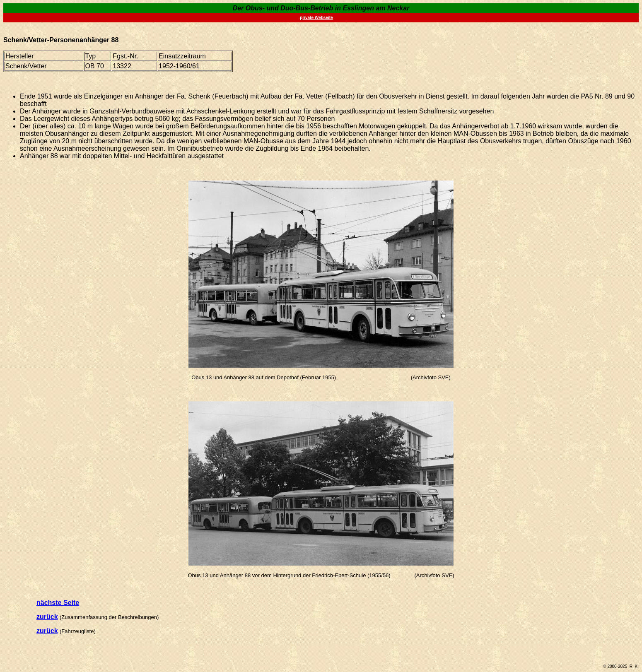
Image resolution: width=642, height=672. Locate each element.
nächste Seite (58, 603)
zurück (47, 617)
